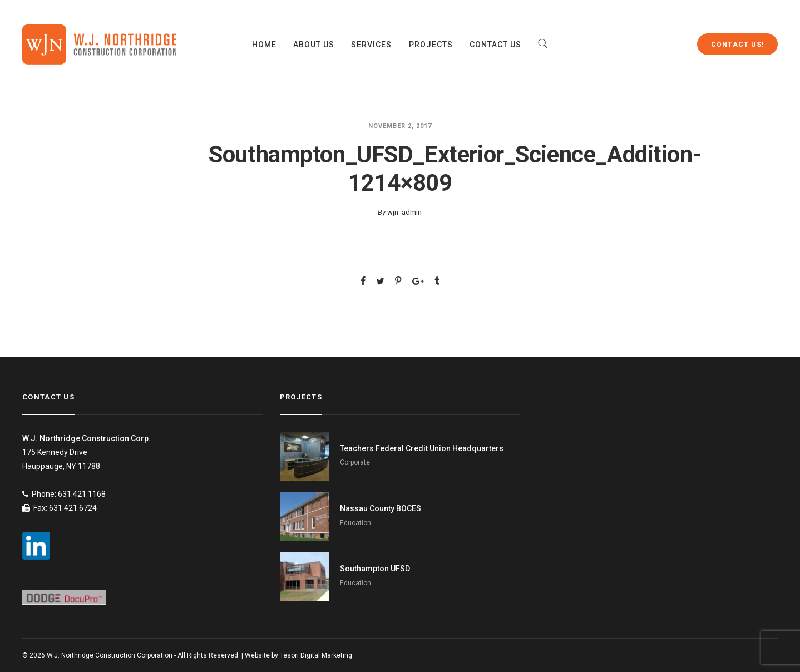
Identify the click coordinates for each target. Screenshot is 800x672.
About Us (314, 45)
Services (371, 45)
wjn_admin (404, 212)
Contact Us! (737, 45)
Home (264, 45)
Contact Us (496, 45)
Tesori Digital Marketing (316, 655)
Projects (431, 45)
